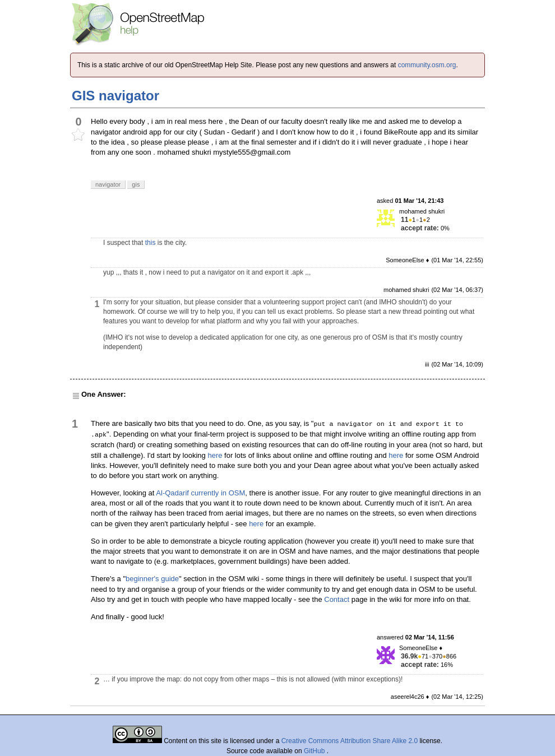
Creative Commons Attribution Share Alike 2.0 (350, 741)
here (215, 455)
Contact (337, 599)
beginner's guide (152, 579)
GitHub (315, 751)
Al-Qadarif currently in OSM (200, 493)
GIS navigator (115, 96)
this (151, 243)
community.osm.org (427, 65)
